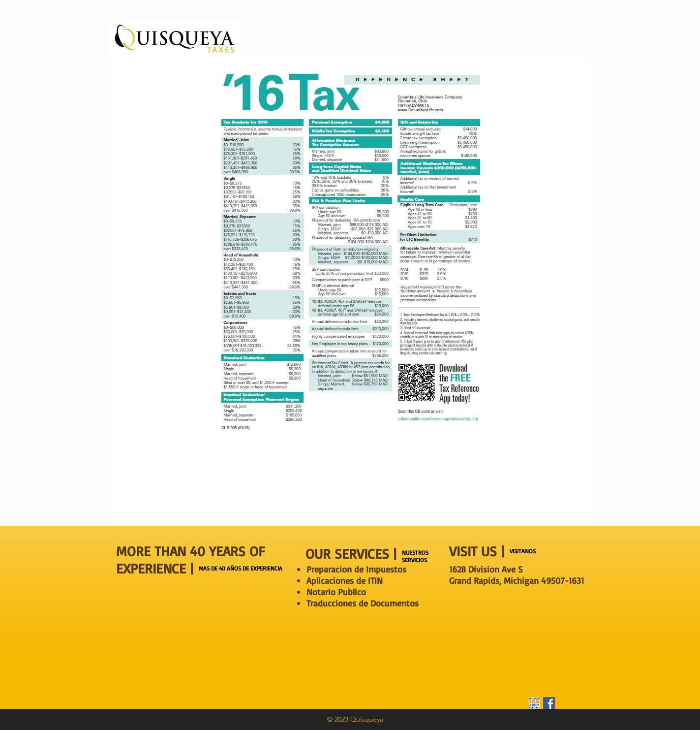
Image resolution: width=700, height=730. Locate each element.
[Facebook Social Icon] (549, 703)
